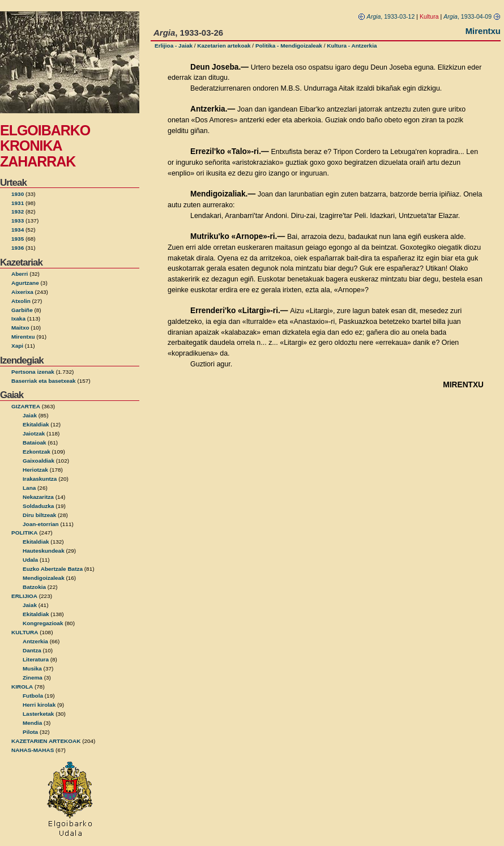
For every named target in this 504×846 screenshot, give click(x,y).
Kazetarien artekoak (224, 46)
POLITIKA (25, 533)
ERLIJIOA (24, 596)
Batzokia (34, 587)
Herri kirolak (39, 705)
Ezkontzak (37, 452)
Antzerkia (35, 641)
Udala (30, 560)
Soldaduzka (38, 506)
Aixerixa (22, 292)
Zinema (33, 678)
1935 (18, 239)
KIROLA (22, 687)
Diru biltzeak (39, 515)
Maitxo (20, 328)
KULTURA (25, 632)
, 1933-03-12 (386, 16)
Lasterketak (38, 714)
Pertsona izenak (33, 372)
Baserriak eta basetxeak (44, 381)
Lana (29, 488)
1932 (18, 212)
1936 (18, 248)
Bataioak (35, 443)
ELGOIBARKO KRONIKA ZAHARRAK (45, 146)
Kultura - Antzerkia (352, 46)
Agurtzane (25, 283)
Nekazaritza (38, 497)
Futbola (33, 696)
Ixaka (18, 319)
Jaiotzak (34, 433)
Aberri (20, 274)
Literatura (36, 659)
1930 (18, 194)
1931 (18, 203)
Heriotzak (35, 470)
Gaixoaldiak (39, 461)
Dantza (32, 650)
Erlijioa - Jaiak (174, 46)
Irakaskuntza (40, 479)
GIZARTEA (26, 406)
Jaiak (30, 415)
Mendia (32, 723)
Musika (32, 668)
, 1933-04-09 (472, 16)
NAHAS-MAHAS (33, 750)
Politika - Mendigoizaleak (289, 46)
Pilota (30, 732)
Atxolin (21, 301)
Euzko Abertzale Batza (53, 569)
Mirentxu (23, 337)
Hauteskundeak (44, 551)
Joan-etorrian (41, 524)
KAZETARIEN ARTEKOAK (46, 741)
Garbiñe (22, 310)
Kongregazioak (43, 623)
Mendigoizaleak (44, 578)
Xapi (17, 346)
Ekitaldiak (36, 424)
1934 (18, 230)
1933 (18, 221)
